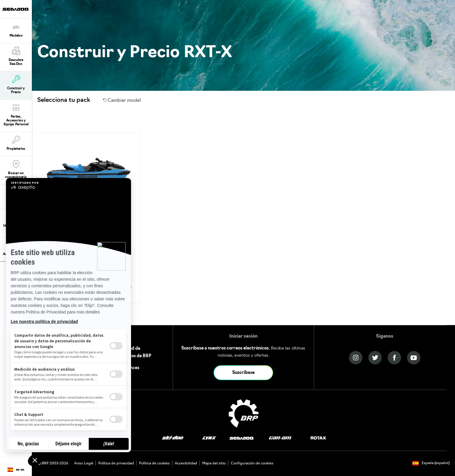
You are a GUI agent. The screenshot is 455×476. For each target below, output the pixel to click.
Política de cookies (154, 463)
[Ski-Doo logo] (173, 438)
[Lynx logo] (209, 438)
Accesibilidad (186, 463)
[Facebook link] (394, 358)
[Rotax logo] (319, 438)
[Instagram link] (356, 358)
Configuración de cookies (252, 463)
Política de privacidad (116, 463)
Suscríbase (243, 373)
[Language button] (16, 470)
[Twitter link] (375, 358)
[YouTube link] (414, 358)
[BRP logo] (244, 413)
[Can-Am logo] (280, 438)
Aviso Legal (84, 463)
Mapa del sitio (214, 463)
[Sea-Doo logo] (16, 9)
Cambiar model (122, 101)
